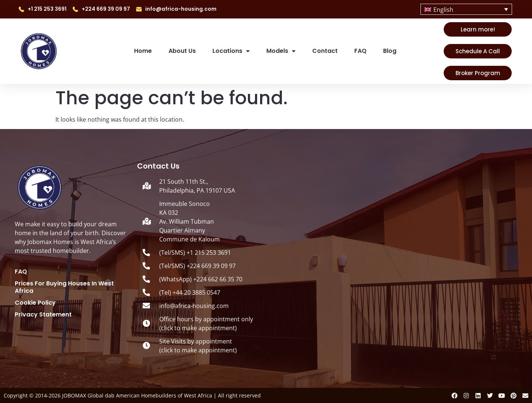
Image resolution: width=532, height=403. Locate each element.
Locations (231, 51)
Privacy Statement (43, 315)
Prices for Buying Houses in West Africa (64, 287)
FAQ (360, 51)
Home (143, 51)
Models (281, 51)
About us (182, 51)
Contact (325, 51)
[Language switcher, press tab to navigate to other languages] (466, 9)
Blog (390, 51)
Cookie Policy (35, 303)
